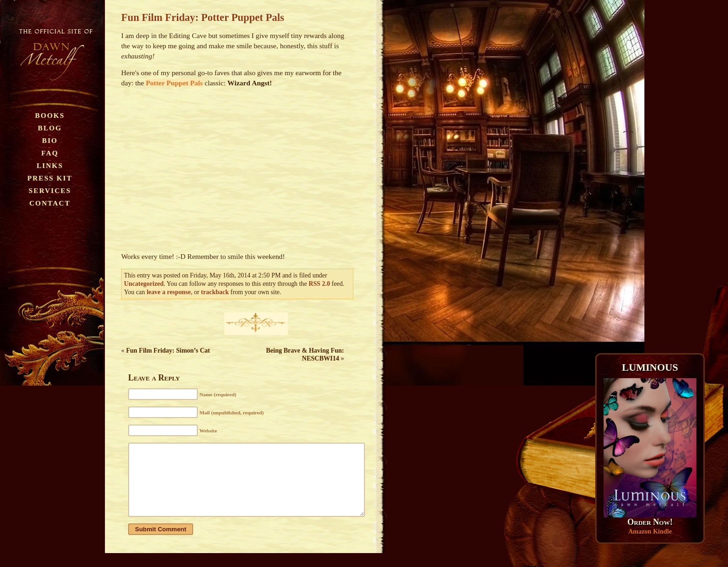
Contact (50, 203)
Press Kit (50, 178)
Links (50, 165)
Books (50, 115)
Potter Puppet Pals (174, 83)
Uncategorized (144, 284)
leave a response (169, 292)
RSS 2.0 (319, 284)
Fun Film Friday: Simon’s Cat (168, 351)
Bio (50, 140)
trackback (215, 292)
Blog (50, 128)
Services (50, 190)
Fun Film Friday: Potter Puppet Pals (203, 17)
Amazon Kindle (650, 532)
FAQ (50, 153)
